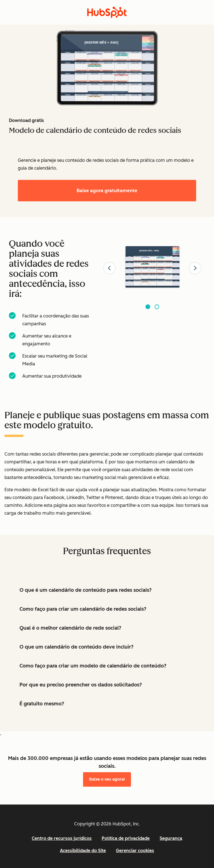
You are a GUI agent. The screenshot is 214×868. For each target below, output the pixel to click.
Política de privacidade (126, 838)
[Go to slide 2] (157, 307)
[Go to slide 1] (148, 307)
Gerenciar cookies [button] (135, 851)
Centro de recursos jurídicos (62, 838)
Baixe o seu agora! (107, 779)
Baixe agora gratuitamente (107, 190)
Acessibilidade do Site (83, 851)
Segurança (171, 838)
